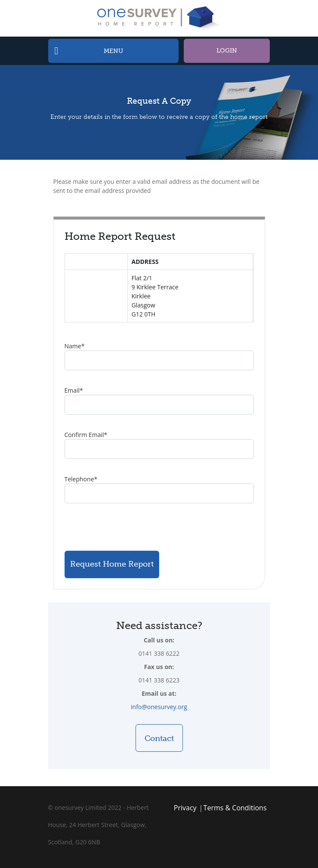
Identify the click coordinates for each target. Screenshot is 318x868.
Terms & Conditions (235, 808)
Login (227, 51)
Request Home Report (112, 564)
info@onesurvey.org (159, 707)
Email (74, 390)
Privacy (185, 808)
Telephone (81, 479)
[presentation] (130, 527)
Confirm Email (86, 435)
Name (75, 346)
